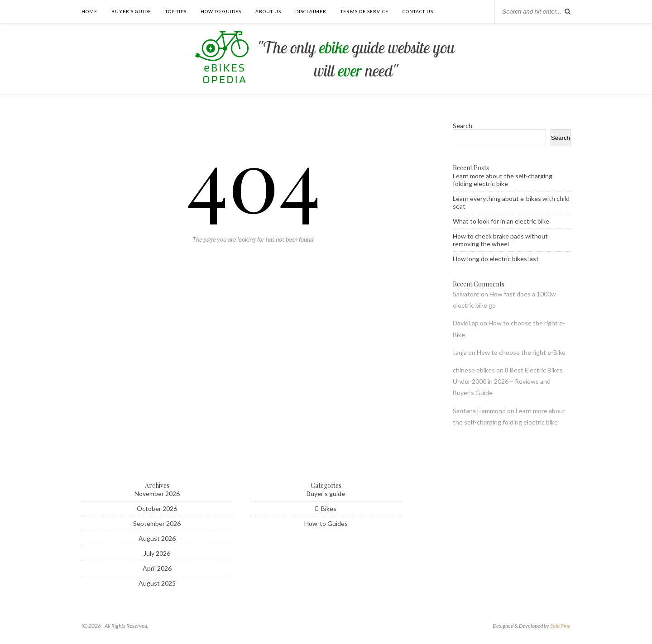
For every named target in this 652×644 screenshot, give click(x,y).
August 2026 (157, 538)
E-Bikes (326, 508)
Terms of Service (364, 11)
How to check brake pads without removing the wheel (500, 240)
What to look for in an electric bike (501, 221)
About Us (268, 11)
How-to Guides (326, 523)
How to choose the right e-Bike (521, 352)
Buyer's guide (326, 494)
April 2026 (157, 568)
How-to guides (221, 11)
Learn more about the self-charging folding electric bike (503, 180)
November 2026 (157, 494)
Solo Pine (560, 626)
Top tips (176, 11)
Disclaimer (311, 11)
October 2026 (157, 508)
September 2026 (157, 523)
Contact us (418, 11)
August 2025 (157, 583)
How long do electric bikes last (496, 259)
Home (89, 11)
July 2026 (157, 553)
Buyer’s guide (131, 11)
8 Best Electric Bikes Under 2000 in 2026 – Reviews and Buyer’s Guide (508, 381)
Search (463, 126)
